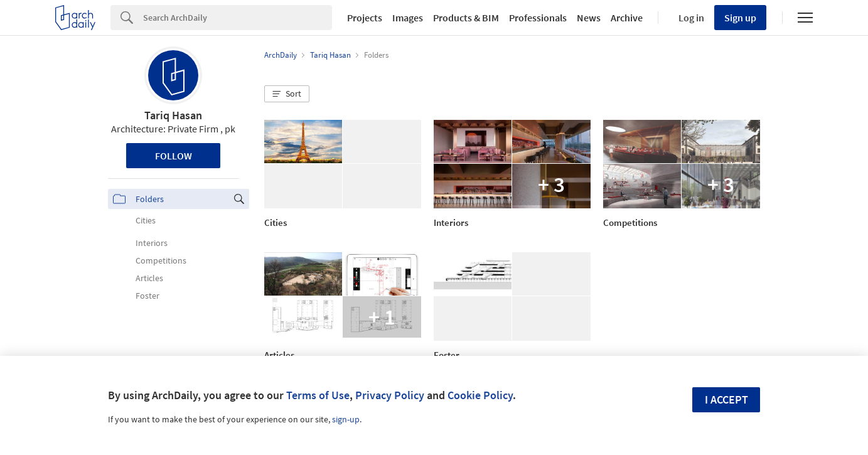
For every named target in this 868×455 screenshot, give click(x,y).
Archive (627, 18)
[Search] (238, 18)
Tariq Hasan (173, 115)
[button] (287, 94)
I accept (726, 399)
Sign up (740, 18)
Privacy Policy (390, 395)
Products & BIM (466, 18)
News (589, 18)
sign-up (346, 419)
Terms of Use (318, 395)
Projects (365, 18)
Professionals (538, 18)
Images (408, 18)
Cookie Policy (480, 395)
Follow (174, 156)
